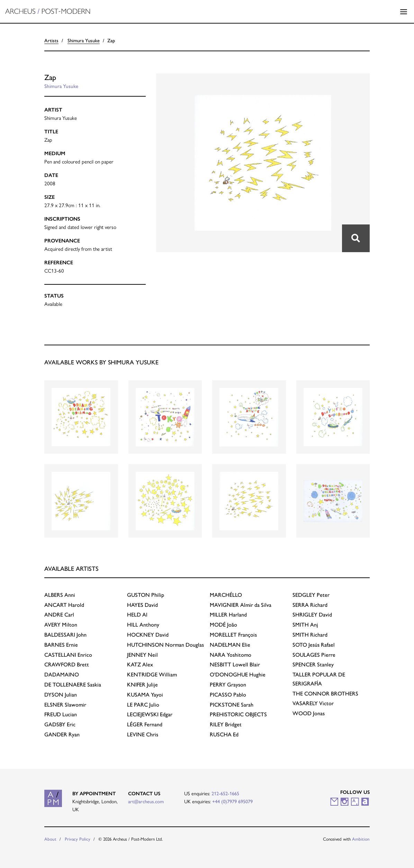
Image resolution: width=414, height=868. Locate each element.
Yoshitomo (231, 655)
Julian (61, 695)
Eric (60, 724)
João (223, 625)
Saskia (73, 685)
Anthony (143, 625)
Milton (61, 625)
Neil (142, 655)
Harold (64, 605)
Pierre (314, 655)
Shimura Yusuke (84, 41)
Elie (230, 645)
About (50, 839)
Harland (228, 615)
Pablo (228, 695)
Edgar (150, 714)
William (152, 675)
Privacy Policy (78, 839)
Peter (311, 595)
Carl (59, 615)
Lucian (61, 714)
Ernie (61, 645)
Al (137, 615)
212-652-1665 (225, 794)
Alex (140, 665)
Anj (305, 625)
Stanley (313, 665)
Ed (224, 734)
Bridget (226, 724)
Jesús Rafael (314, 645)
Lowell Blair (235, 665)
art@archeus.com (146, 801)
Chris (143, 734)
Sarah (232, 705)
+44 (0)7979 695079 (232, 801)
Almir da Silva (241, 605)
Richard (310, 605)
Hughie (238, 675)
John (65, 635)
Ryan (62, 734)
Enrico (68, 655)
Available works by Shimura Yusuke (101, 362)
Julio (143, 705)
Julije (142, 685)
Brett (67, 665)
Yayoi (145, 695)
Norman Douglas (165, 645)
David (142, 605)
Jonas (309, 713)
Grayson (228, 685)
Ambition (361, 839)
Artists (51, 41)
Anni (60, 595)
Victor (313, 703)
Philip (146, 595)
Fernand (145, 724)
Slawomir (65, 705)
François (233, 635)
